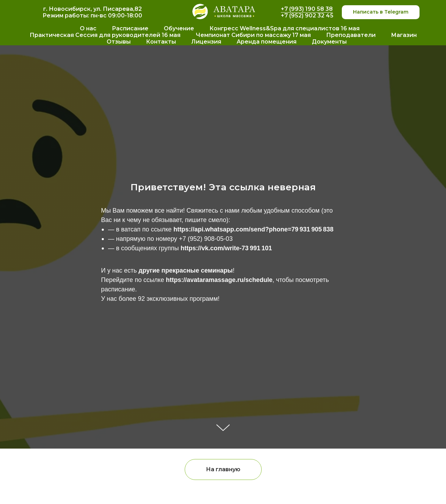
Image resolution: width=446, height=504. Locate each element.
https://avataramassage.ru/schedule (219, 280)
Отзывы (119, 42)
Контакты (161, 42)
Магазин (404, 35)
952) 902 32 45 (312, 16)
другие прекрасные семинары (186, 270)
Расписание (130, 28)
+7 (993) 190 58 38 (307, 9)
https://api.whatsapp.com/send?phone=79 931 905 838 (253, 229)
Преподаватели (351, 35)
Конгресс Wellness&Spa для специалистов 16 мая (284, 28)
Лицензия (206, 42)
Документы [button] (329, 42)
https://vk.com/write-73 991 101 (226, 248)
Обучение (179, 28)
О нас (88, 28)
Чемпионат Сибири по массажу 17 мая (253, 35)
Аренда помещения (267, 42)
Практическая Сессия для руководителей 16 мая (105, 35)
